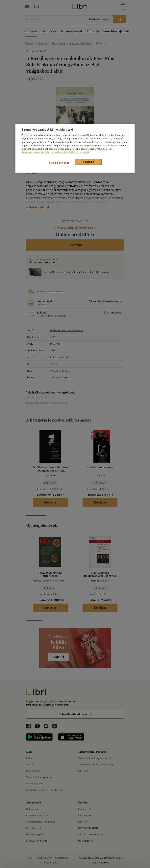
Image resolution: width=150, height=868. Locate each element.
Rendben (88, 162)
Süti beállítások (59, 163)
